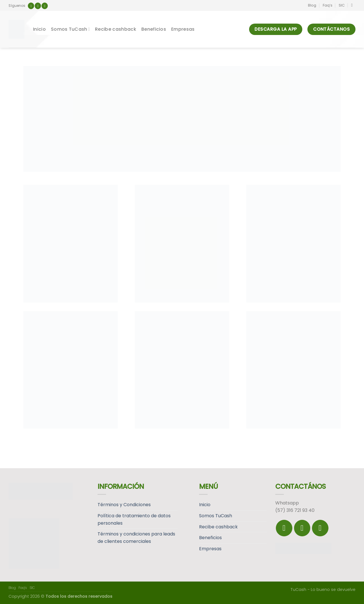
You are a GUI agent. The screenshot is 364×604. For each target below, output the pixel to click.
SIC (342, 5)
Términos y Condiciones (124, 505)
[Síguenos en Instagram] (38, 6)
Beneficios (154, 29)
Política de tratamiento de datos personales (134, 519)
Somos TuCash (70, 29)
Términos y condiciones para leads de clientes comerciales (136, 538)
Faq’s (328, 5)
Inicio (39, 29)
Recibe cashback (116, 29)
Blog (312, 5)
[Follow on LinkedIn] (45, 6)
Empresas (183, 29)
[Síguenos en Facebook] (31, 6)
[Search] (353, 5)
